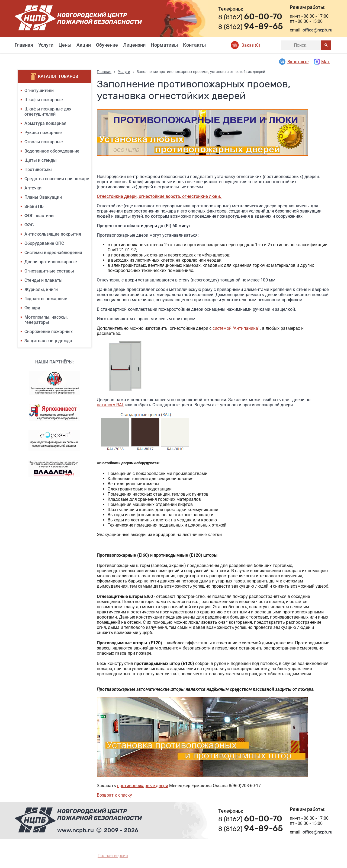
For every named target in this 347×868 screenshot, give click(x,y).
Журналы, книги (41, 289)
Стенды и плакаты (44, 280)
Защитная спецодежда (48, 341)
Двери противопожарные (51, 262)
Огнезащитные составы (49, 271)
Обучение (107, 45)
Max (322, 62)
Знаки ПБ (34, 206)
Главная (24, 45)
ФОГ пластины (39, 216)
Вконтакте (293, 62)
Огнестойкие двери (117, 196)
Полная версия (113, 856)
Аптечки (33, 188)
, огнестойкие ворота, (159, 196)
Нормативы (164, 45)
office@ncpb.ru (317, 30)
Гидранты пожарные (46, 299)
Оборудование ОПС (44, 243)
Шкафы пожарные (44, 100)
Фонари (32, 308)
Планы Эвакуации (43, 197)
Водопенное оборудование (52, 151)
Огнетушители (39, 91)
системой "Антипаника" (236, 328)
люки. (216, 196)
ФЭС (29, 225)
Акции (84, 45)
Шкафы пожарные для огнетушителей (48, 112)
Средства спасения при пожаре (57, 179)
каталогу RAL (110, 405)
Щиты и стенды (41, 160)
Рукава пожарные (43, 133)
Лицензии (134, 45)
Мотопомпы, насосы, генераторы (46, 320)
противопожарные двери (143, 786)
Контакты (194, 45)
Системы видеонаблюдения (53, 253)
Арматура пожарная (45, 123)
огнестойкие (196, 196)
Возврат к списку (114, 795)
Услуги (46, 45)
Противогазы (38, 170)
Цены (65, 45)
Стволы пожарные (44, 142)
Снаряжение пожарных (49, 332)
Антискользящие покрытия (53, 234)
